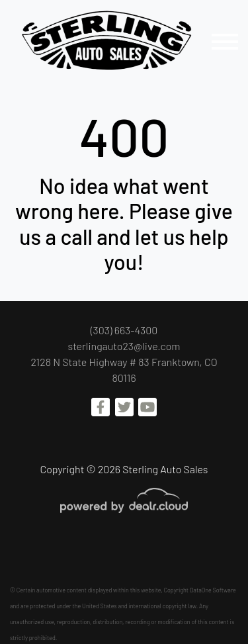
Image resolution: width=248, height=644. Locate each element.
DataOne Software (213, 590)
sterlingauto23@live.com (124, 346)
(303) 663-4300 (124, 330)
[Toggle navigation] (225, 41)
